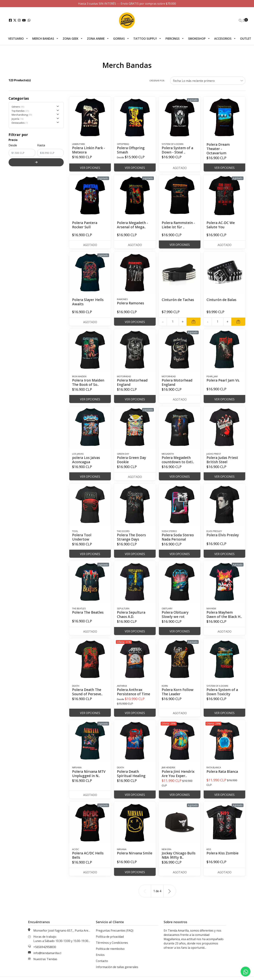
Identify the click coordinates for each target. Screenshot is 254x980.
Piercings (173, 39)
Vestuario (16, 39)
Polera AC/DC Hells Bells (88, 860)
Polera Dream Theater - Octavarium (218, 149)
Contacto (102, 965)
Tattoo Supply (145, 39)
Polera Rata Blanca (223, 776)
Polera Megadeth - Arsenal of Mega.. (133, 225)
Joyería (35, 119)
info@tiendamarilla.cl (47, 957)
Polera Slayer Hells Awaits (88, 302)
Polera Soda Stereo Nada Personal (178, 537)
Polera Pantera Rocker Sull (85, 225)
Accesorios (223, 39)
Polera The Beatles (88, 612)
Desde (13, 145)
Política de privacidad (110, 941)
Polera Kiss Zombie (223, 857)
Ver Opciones (90, 168)
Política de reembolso (110, 953)
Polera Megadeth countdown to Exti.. (179, 460)
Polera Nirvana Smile (130, 860)
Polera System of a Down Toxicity (223, 696)
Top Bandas (35, 111)
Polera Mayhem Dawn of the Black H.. (222, 617)
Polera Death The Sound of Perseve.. (88, 696)
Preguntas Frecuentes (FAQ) (115, 935)
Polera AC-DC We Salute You (221, 225)
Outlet (246, 39)
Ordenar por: (157, 81)
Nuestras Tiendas (45, 963)
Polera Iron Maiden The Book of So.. (89, 382)
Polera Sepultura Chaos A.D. (132, 614)
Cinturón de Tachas (179, 300)
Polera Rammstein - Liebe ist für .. (179, 225)
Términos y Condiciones (112, 947)
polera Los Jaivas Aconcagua (87, 460)
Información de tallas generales (117, 971)
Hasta (41, 145)
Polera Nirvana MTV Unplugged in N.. (90, 778)
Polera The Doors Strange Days (132, 537)
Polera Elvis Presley (223, 535)
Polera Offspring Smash (131, 150)
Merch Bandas (43, 39)
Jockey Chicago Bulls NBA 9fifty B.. (179, 860)
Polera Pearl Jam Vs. (224, 380)
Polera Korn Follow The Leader (178, 696)
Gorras (119, 39)
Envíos (100, 959)
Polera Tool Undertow (82, 537)
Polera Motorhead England (133, 382)
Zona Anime (96, 39)
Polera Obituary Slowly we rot (176, 614)
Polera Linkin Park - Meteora (89, 150)
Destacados (35, 123)
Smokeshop (197, 39)
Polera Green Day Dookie (132, 460)
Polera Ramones (131, 303)
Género (35, 107)
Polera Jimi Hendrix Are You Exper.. (178, 778)
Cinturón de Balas (222, 300)
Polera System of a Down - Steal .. (178, 150)
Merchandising (35, 115)
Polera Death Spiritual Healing (132, 778)
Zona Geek (71, 39)
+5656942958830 (45, 951)
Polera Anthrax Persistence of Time (134, 696)
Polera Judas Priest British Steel (223, 460)
